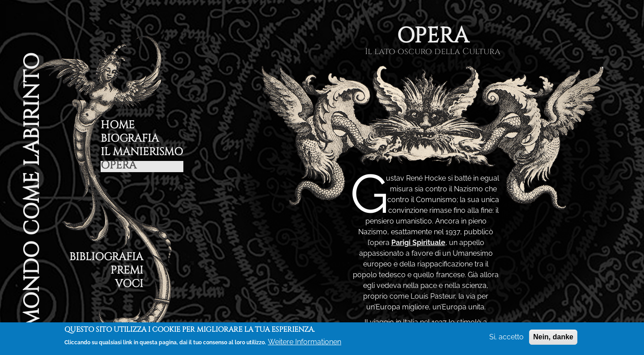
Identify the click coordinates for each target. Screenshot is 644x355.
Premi (127, 272)
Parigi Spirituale (418, 243)
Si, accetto (506, 337)
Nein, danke (553, 337)
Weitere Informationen (305, 342)
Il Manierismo (142, 153)
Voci (129, 285)
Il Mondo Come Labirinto (32, 203)
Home (118, 126)
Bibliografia (106, 258)
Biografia (130, 140)
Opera (119, 167)
